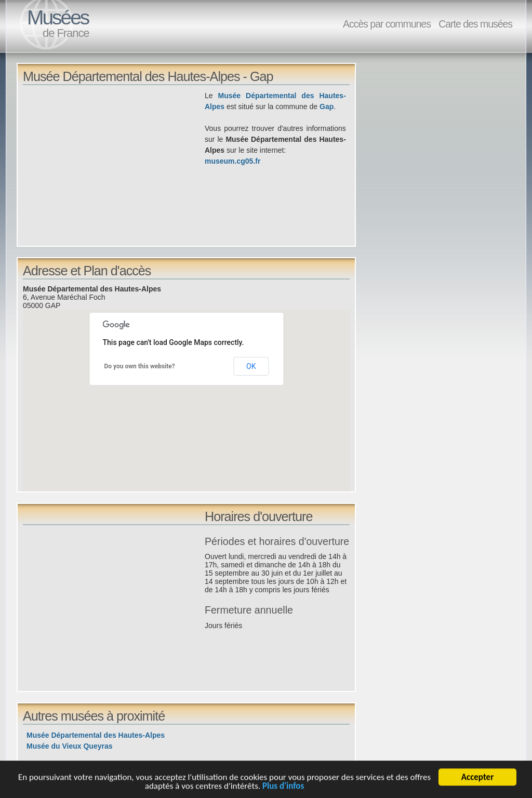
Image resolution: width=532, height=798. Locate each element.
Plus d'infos (283, 788)
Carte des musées (475, 24)
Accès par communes (387, 24)
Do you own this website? (140, 366)
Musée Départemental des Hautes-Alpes (96, 735)
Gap (327, 107)
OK (251, 366)
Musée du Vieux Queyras (69, 746)
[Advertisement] (114, 163)
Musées (58, 17)
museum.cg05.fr (232, 161)
